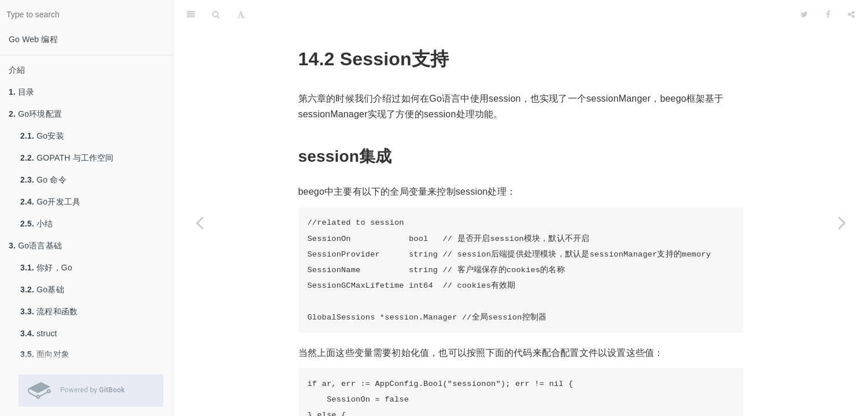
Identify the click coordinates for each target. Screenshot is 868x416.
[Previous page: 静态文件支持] (200, 222)
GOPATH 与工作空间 (67, 158)
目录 (22, 92)
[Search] (216, 14)
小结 (37, 224)
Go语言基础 (35, 246)
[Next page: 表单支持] (842, 222)
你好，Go (46, 268)
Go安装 (42, 136)
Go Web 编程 (33, 39)
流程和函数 (49, 311)
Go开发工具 (50, 202)
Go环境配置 (35, 114)
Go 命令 (43, 180)
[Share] (851, 14)
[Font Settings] (241, 14)
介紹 (17, 70)
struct (39, 333)
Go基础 (42, 289)
